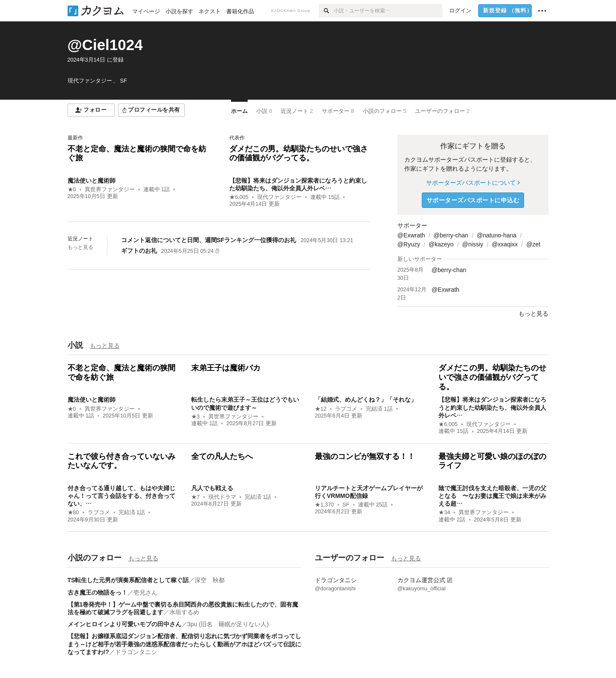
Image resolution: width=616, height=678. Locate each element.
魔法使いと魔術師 (92, 181)
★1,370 (324, 505)
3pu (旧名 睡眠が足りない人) (228, 624)
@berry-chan (451, 235)
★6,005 (239, 197)
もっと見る (80, 247)
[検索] (326, 11)
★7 (195, 497)
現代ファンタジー (279, 197)
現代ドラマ (222, 497)
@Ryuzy (409, 244)
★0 (72, 189)
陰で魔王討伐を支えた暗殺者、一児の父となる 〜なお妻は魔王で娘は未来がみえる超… (492, 496)
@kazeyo (441, 244)
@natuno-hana (497, 235)
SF (346, 505)
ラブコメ (346, 409)
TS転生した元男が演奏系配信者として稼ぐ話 (128, 580)
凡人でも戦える (212, 488)
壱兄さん (145, 592)
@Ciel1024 (105, 45)
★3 (195, 417)
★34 (444, 512)
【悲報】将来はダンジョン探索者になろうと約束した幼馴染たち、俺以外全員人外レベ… (492, 407)
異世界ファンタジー (110, 189)
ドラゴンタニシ (136, 652)
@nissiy (472, 244)
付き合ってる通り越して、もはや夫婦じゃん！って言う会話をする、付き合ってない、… (121, 496)
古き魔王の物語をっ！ (98, 592)
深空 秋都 (210, 580)
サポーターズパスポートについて (473, 183)
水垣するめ (184, 612)
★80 (73, 512)
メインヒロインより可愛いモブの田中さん (124, 624)
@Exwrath (411, 235)
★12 (321, 409)
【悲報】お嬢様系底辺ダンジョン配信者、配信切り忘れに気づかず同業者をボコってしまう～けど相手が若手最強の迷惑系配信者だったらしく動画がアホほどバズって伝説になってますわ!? (184, 644)
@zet (533, 244)
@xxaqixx (505, 244)
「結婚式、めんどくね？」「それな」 (369, 400)
